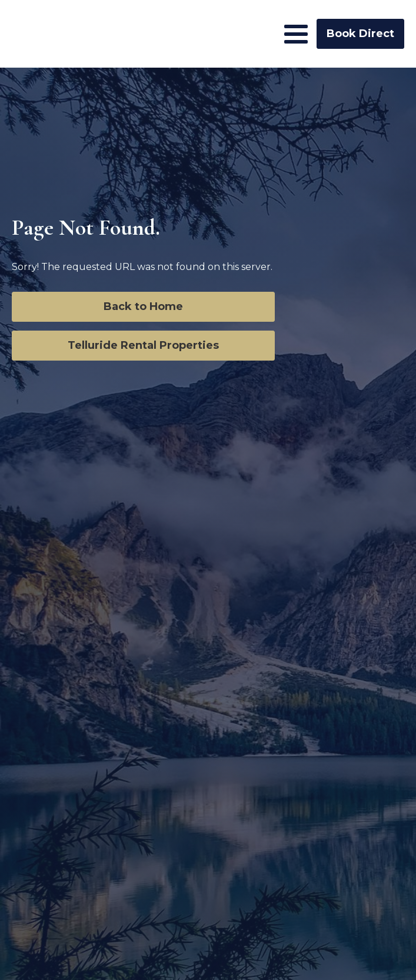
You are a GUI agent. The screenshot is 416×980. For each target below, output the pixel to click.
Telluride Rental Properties (143, 345)
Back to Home (143, 306)
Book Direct (360, 34)
